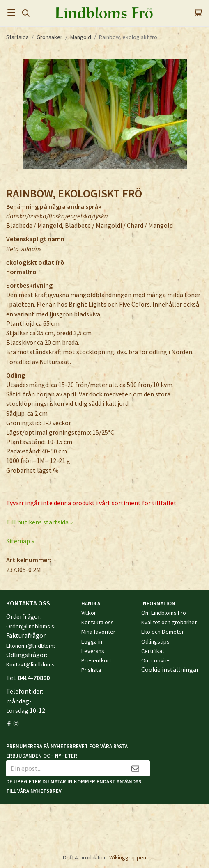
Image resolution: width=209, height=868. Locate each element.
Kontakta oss (98, 622)
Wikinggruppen (128, 857)
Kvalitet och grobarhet (169, 622)
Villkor (89, 613)
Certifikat (153, 651)
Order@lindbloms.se (32, 626)
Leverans (93, 651)
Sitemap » (20, 541)
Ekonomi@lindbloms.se (35, 646)
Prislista (91, 670)
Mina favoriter (98, 632)
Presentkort (96, 660)
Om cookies (156, 660)
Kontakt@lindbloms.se (34, 664)
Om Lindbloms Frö (164, 613)
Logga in (92, 641)
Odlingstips (155, 641)
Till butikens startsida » (39, 522)
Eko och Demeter (163, 632)
